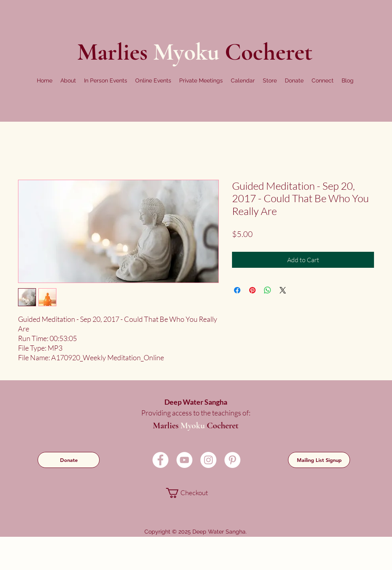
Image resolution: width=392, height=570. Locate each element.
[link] (195, 493)
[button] (68, 80)
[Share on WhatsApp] (268, 290)
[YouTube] (184, 460)
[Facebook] (160, 460)
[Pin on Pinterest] (252, 290)
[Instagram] (208, 460)
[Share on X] (283, 290)
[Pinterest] (232, 460)
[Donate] (69, 460)
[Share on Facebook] (237, 290)
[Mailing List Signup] (319, 460)
